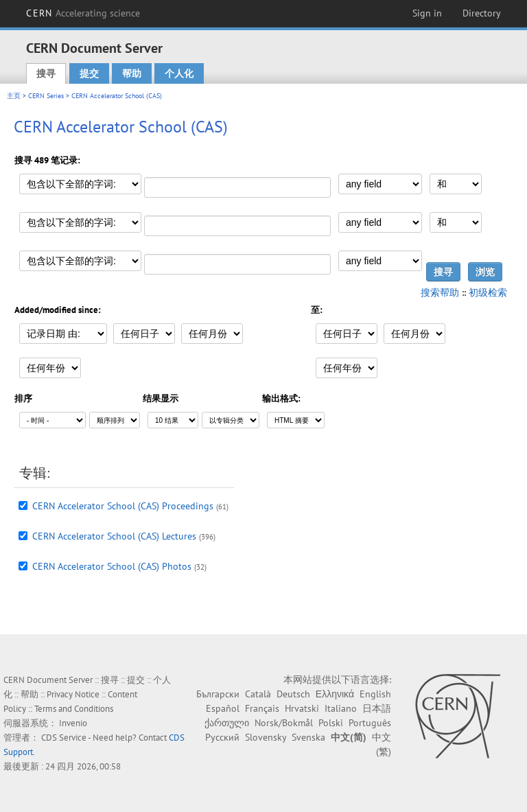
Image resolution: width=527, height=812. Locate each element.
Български (218, 694)
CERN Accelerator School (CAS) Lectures (114, 536)
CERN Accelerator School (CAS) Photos (112, 566)
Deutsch (293, 694)
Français (262, 708)
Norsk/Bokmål (284, 723)
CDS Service (64, 738)
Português (370, 723)
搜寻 (46, 73)
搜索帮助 (440, 292)
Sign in (427, 13)
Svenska (308, 737)
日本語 (377, 708)
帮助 (132, 73)
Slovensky (266, 737)
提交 (89, 73)
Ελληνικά (335, 694)
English (375, 694)
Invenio (73, 723)
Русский (222, 737)
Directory (482, 13)
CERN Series (46, 96)
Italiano (341, 708)
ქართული (227, 723)
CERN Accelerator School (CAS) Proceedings (123, 506)
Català (258, 694)
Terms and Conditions (74, 709)
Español (223, 708)
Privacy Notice (73, 694)
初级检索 (488, 292)
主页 (14, 96)
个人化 (179, 73)
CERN (83, 13)
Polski (331, 723)
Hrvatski (302, 708)
